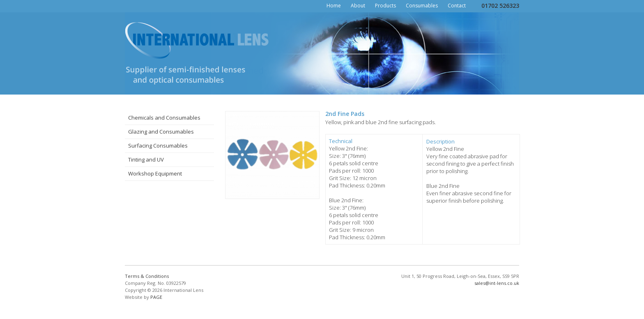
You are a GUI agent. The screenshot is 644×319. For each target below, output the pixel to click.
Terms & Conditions (147, 276)
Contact (457, 6)
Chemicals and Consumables (164, 118)
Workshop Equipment (155, 173)
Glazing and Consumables (161, 132)
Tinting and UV (146, 159)
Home (334, 6)
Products (385, 6)
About (358, 6)
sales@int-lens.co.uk (497, 283)
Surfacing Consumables (158, 146)
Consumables (422, 6)
